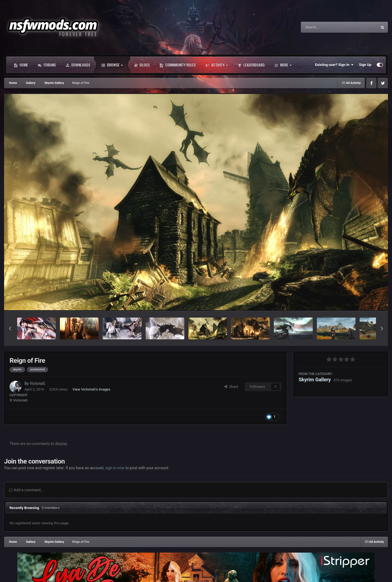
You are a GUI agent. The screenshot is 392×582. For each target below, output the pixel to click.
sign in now (115, 468)
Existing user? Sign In (334, 65)
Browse (112, 65)
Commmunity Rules (178, 65)
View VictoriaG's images (91, 389)
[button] (10, 328)
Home (21, 65)
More (283, 65)
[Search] (325, 27)
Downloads (78, 65)
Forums (47, 65)
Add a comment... (26, 490)
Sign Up (365, 65)
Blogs (142, 65)
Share (231, 387)
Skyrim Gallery (315, 380)
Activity (217, 65)
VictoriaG (37, 383)
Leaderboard (251, 65)
